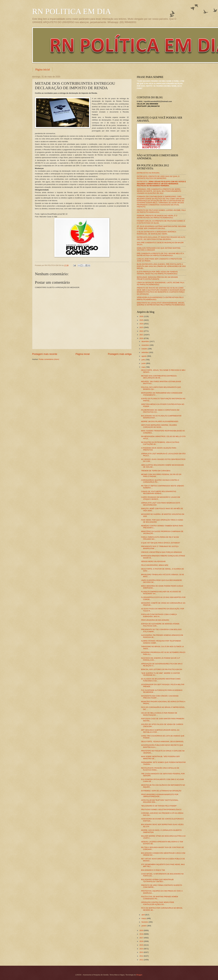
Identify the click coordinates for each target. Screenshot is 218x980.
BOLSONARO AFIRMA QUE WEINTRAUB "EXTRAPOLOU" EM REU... (157, 881)
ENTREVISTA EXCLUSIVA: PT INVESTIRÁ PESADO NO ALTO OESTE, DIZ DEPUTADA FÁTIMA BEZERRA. (161, 238)
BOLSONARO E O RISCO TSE (153, 870)
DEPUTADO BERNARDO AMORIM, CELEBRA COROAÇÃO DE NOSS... (159, 426)
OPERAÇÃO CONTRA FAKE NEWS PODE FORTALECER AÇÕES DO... (158, 903)
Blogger (139, 975)
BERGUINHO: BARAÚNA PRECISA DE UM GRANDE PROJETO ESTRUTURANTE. (157, 278)
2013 (142, 952)
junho (144, 363)
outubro (145, 349)
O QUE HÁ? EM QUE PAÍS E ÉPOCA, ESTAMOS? (161, 543)
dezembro (146, 341)
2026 (142, 316)
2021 (142, 335)
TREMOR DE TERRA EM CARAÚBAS (156, 471)
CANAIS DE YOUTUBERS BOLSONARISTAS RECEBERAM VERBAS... (159, 492)
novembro (146, 345)
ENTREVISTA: (161, 184)
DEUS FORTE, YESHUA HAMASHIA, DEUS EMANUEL (162, 742)
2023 (142, 327)
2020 (142, 338)
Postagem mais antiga (120, 354)
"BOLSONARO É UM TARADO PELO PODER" (159, 806)
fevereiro (145, 922)
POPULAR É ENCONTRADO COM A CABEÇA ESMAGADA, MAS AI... (159, 615)
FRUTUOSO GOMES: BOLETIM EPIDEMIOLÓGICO (161, 810)
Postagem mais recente (45, 354)
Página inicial (43, 69)
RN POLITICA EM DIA (72, 11)
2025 (142, 320)
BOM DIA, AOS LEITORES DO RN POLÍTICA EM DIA (162, 669)
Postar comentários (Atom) (49, 359)
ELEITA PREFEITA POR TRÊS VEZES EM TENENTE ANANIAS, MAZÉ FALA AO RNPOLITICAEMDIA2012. (157, 273)
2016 (142, 941)
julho (144, 360)
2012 (142, 956)
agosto (144, 356)
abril (143, 915)
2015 (142, 945)
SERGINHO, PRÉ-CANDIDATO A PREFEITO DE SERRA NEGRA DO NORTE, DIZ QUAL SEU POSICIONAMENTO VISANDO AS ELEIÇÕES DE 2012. (159, 191)
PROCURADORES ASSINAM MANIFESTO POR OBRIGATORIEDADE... (160, 795)
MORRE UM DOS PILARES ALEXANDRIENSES (160, 421)
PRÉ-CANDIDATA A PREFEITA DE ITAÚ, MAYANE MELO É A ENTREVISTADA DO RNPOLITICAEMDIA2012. (160, 254)
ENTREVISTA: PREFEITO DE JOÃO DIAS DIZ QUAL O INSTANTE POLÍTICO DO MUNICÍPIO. (158, 177)
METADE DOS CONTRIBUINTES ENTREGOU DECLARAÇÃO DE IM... (159, 377)
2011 (142, 960)
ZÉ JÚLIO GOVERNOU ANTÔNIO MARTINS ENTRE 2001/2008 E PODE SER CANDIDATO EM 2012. (161, 227)
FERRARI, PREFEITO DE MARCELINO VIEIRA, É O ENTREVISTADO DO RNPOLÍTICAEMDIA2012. (157, 217)
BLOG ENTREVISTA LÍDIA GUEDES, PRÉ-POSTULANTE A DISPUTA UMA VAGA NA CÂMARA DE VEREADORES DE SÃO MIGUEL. (161, 266)
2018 (142, 934)
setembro (145, 352)
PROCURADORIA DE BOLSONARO (155, 620)
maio (144, 367)
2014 (142, 949)
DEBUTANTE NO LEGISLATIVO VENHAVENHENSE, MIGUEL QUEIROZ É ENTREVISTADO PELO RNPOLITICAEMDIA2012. (161, 304)
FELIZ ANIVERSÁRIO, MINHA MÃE (155, 565)
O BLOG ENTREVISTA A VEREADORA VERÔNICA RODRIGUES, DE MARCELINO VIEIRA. (157, 233)
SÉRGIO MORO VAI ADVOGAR (153, 561)
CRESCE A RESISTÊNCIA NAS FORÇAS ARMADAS (161, 552)
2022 (142, 331)
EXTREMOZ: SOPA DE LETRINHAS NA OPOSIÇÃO (161, 791)
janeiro (144, 926)
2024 (142, 324)
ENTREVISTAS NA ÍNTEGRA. (148, 173)
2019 (142, 930)
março (144, 918)
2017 (142, 938)
